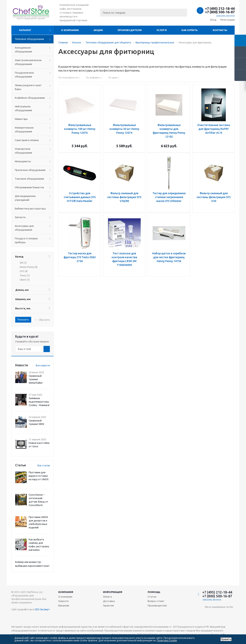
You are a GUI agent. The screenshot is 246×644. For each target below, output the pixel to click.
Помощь (154, 592)
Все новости (43, 365)
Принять (226, 639)
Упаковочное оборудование (23, 151)
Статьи (152, 597)
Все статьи (44, 465)
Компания (66, 592)
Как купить (190, 30)
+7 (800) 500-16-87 (220, 12)
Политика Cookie (167, 640)
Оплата (107, 597)
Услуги (162, 30)
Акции (98, 30)
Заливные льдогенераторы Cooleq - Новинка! (39, 402)
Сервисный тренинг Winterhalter (36, 379)
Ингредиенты (23, 161)
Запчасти (20, 217)
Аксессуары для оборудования (24, 228)
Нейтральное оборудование (23, 108)
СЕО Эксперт (42, 609)
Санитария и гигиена (27, 140)
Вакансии (64, 605)
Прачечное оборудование (30, 170)
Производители (130, 30)
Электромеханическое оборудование (28, 62)
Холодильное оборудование (23, 50)
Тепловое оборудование (29, 39)
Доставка (109, 601)
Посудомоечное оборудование (24, 75)
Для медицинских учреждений (25, 198)
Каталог (25, 30)
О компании (70, 30)
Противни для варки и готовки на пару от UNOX (39, 476)
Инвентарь (21, 119)
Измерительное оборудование (24, 129)
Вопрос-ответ (156, 601)
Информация (113, 592)
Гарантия (108, 605)
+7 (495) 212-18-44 (220, 8)
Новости (63, 601)
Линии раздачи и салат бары (28, 87)
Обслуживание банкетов (29, 187)
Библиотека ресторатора (30, 209)
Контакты (220, 30)
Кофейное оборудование (30, 98)
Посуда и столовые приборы (26, 240)
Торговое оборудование (29, 179)
